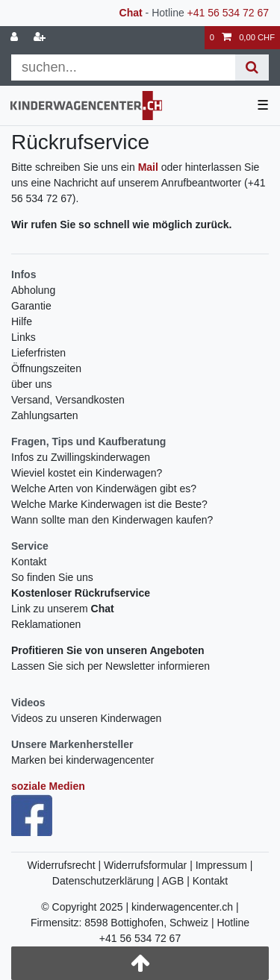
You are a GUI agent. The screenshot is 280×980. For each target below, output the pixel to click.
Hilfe (22, 321)
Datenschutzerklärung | (107, 881)
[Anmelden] (16, 38)
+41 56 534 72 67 (228, 13)
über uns (31, 384)
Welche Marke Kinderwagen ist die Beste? (109, 504)
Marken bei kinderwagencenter (83, 760)
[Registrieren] (41, 38)
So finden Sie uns (52, 577)
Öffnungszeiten (46, 368)
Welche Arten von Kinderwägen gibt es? (104, 489)
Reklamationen (46, 624)
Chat (131, 13)
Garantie (31, 306)
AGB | (177, 881)
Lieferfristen (38, 353)
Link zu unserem (63, 609)
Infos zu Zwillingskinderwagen (81, 457)
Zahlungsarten (45, 415)
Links (24, 337)
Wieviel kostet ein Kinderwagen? (87, 473)
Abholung (33, 290)
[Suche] (252, 67)
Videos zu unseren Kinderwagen (86, 718)
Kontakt (29, 562)
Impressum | (224, 865)
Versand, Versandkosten (68, 400)
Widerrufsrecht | (66, 865)
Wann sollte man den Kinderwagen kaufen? (112, 520)
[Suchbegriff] (123, 67)
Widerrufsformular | (150, 865)
